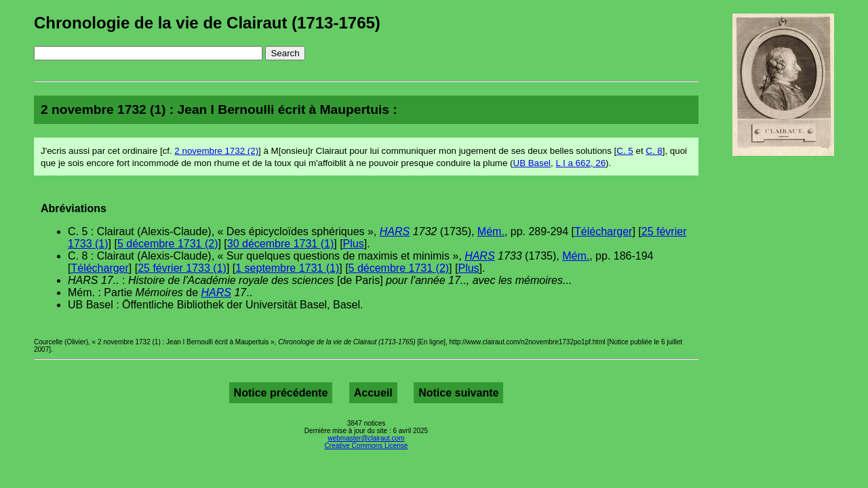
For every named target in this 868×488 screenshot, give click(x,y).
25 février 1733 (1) (182, 268)
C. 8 (654, 151)
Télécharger (603, 231)
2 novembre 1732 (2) (216, 151)
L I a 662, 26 (580, 163)
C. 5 (625, 151)
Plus (354, 244)
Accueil (373, 393)
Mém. (491, 231)
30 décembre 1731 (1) (280, 244)
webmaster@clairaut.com (367, 438)
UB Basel (532, 163)
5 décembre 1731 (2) (168, 244)
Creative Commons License (367, 446)
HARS (395, 231)
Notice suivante (458, 393)
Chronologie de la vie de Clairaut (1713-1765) (207, 23)
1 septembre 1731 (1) (287, 268)
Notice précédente (281, 393)
